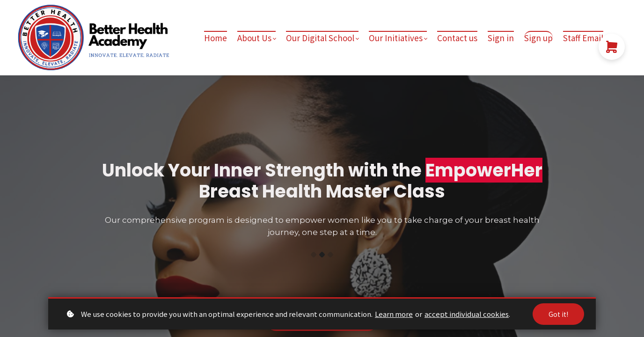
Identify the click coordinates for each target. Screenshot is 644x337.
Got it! (558, 314)
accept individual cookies (467, 314)
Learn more (394, 314)
